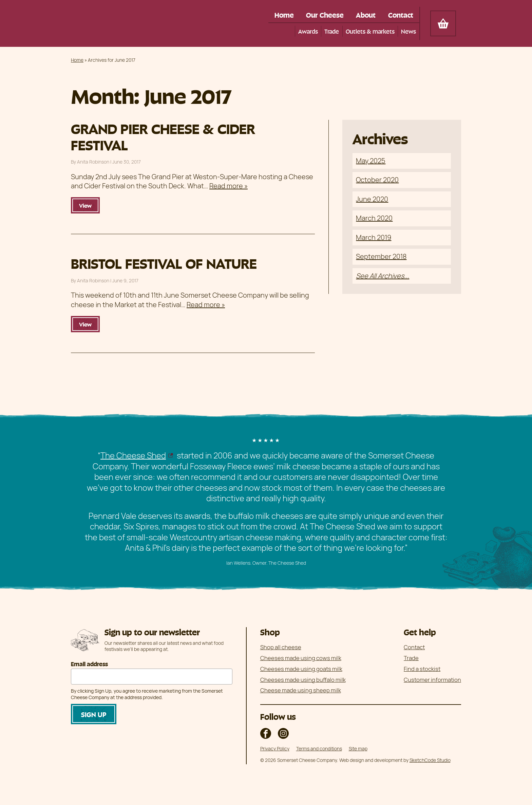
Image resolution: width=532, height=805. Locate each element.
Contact (400, 15)
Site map (358, 748)
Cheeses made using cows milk (301, 658)
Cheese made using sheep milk (301, 690)
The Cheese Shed (133, 455)
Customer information (432, 680)
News (408, 31)
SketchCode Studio (430, 760)
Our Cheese (322, 15)
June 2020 (372, 199)
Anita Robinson (93, 162)
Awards (307, 31)
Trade (331, 31)
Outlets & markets (370, 31)
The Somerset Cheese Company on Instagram (283, 733)
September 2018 (381, 257)
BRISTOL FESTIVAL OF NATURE (164, 263)
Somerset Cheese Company (120, 23)
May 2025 (371, 161)
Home (280, 15)
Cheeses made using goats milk (301, 669)
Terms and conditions (319, 748)
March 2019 (374, 237)
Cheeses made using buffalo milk (303, 680)
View (85, 205)
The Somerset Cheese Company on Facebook (266, 733)
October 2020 (377, 180)
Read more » (229, 186)
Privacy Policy (275, 748)
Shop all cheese (281, 647)
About (364, 15)
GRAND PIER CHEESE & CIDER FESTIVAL (163, 136)
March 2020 (374, 218)
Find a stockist (422, 669)
